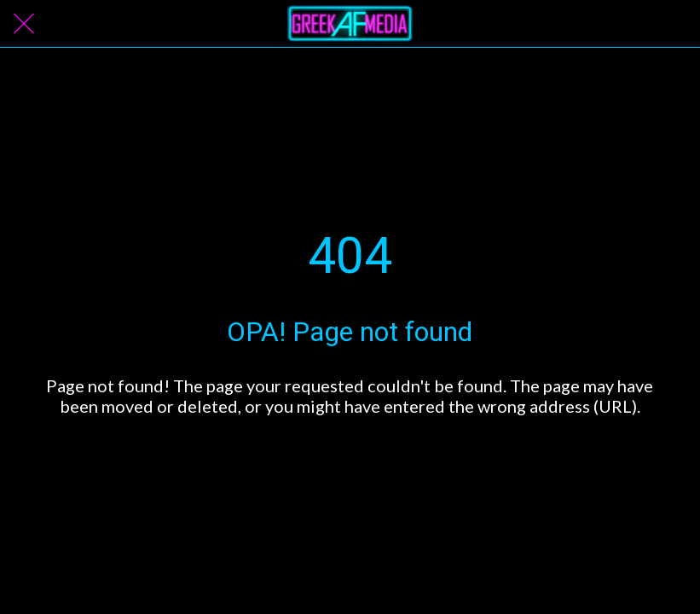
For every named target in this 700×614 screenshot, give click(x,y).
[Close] (24, 24)
